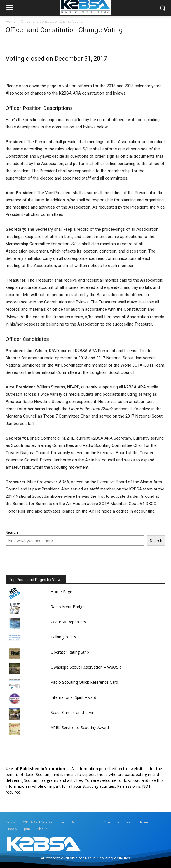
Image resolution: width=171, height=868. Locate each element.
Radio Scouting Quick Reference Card (84, 682)
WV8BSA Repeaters (68, 622)
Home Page (61, 592)
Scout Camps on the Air (72, 712)
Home (10, 21)
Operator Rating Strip (70, 652)
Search (12, 532)
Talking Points (63, 637)
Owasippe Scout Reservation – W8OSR (86, 667)
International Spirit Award (73, 697)
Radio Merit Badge (68, 607)
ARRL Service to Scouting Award (80, 727)
